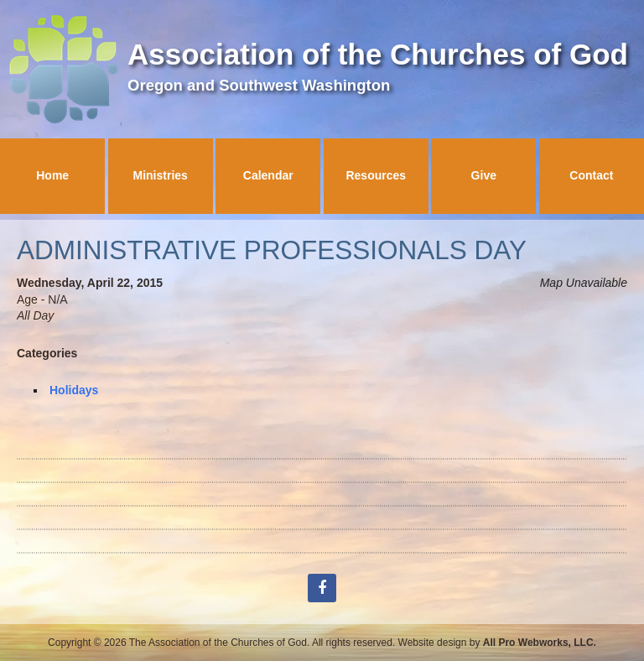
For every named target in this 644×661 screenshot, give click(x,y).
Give (484, 175)
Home (52, 175)
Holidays (74, 390)
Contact (591, 175)
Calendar (268, 175)
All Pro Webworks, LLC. (540, 643)
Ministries (161, 175)
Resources (376, 175)
